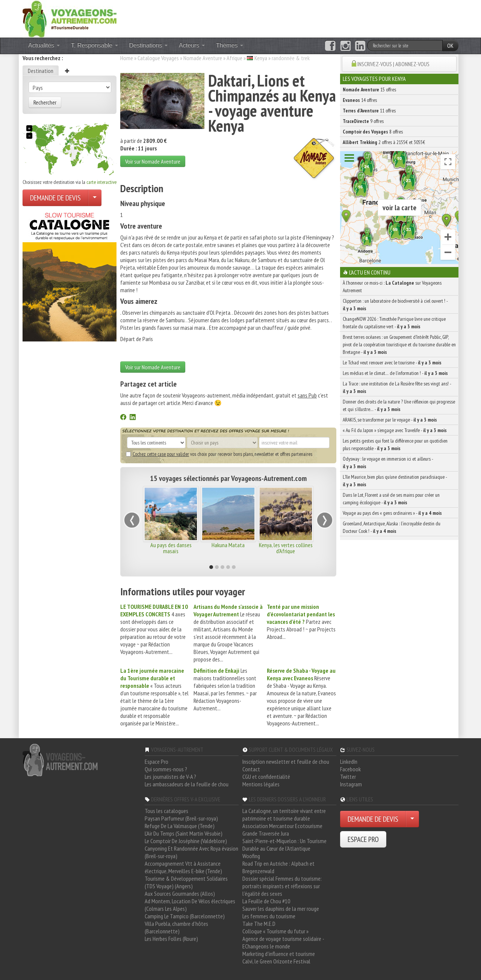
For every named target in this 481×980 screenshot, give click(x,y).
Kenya (261, 58)
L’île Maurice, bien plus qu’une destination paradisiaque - (395, 481)
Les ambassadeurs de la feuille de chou (187, 784)
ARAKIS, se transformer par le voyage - (390, 420)
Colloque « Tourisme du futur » (275, 931)
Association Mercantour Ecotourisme (282, 826)
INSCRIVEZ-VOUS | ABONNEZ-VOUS (393, 64)
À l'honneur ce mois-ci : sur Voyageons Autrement (392, 287)
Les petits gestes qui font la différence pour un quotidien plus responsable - (395, 444)
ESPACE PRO (363, 839)
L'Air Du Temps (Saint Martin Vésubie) (184, 833)
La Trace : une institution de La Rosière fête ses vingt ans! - (397, 387)
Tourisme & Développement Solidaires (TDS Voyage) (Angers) (186, 882)
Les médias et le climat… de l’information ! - (395, 373)
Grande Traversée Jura (266, 833)
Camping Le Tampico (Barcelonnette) (185, 916)
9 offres (363, 121)
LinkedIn (349, 762)
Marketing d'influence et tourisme (279, 954)
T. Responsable (95, 45)
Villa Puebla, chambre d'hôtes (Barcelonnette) (176, 927)
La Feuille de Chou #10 (266, 901)
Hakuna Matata (228, 545)
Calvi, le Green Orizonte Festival (276, 961)
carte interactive (101, 182)
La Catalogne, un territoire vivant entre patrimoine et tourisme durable (284, 815)
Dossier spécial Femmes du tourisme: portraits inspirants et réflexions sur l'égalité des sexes (282, 886)
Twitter (348, 777)
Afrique (234, 58)
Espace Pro (157, 762)
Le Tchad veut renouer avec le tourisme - (392, 363)
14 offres (360, 100)
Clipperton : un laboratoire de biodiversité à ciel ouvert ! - (395, 305)
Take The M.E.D (259, 924)
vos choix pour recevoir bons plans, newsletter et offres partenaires (219, 454)
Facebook (350, 769)
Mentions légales (261, 784)
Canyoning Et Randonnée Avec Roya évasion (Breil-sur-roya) (191, 852)
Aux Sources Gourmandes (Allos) (180, 894)
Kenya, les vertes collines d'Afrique (286, 548)
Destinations (149, 45)
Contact (251, 769)
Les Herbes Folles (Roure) (171, 939)
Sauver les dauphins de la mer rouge (281, 909)
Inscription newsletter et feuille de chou (286, 762)
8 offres (373, 132)
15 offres (369, 90)
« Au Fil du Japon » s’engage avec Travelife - (395, 430)
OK (450, 46)
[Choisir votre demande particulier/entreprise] (95, 198)
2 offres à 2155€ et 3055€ (384, 142)
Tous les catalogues (166, 811)
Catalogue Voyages (158, 58)
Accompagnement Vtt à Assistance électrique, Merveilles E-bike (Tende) (183, 867)
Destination (41, 71)
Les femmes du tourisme (269, 916)
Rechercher (45, 102)
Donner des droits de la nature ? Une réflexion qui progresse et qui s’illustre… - (399, 405)
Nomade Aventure (203, 58)
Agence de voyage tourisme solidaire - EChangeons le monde (283, 942)
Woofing (251, 856)
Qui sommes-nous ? (166, 769)
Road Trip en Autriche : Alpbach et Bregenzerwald (278, 867)
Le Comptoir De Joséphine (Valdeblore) (186, 841)
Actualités (44, 45)
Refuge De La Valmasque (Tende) (180, 826)
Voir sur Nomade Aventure (153, 161)
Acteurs (192, 45)
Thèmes (230, 45)
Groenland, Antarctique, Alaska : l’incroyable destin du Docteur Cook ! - (392, 527)
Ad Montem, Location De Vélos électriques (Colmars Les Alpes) (190, 905)
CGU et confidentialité (266, 777)
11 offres (369, 111)
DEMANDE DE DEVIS (55, 198)
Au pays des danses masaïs (171, 548)
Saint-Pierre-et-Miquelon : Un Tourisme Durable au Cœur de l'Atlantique (284, 845)
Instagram (351, 784)
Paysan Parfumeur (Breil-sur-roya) (181, 818)
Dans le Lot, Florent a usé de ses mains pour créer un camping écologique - (391, 499)
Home (127, 58)
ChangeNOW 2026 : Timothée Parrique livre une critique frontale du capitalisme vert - (394, 323)
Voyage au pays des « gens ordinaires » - (392, 513)
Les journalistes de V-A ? (170, 777)
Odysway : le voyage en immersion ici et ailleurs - (388, 463)
